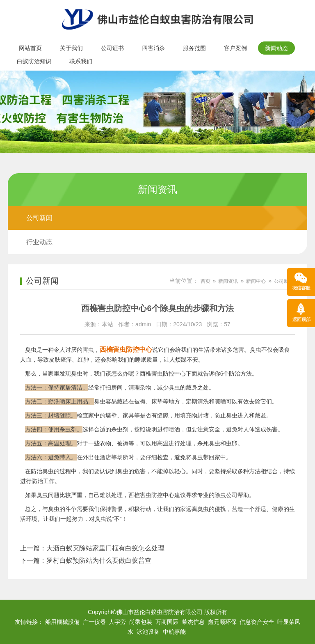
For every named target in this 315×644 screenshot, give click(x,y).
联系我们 (81, 61)
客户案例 (235, 48)
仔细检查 (157, 457)
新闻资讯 (228, 281)
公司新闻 (39, 218)
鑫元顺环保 (222, 622)
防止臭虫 (226, 415)
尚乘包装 (141, 622)
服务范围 (194, 48)
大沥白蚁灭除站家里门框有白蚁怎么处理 (105, 548)
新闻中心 (256, 281)
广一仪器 (94, 622)
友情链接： (29, 622)
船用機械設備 (62, 622)
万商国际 (167, 622)
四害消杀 (153, 48)
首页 (205, 281)
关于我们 (71, 48)
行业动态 (39, 242)
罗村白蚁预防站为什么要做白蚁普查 (99, 560)
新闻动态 (276, 48)
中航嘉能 (174, 632)
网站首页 (30, 48)
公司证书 (112, 48)
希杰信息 (193, 622)
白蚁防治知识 (34, 61)
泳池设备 (148, 632)
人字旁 (117, 622)
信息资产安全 (257, 622)
